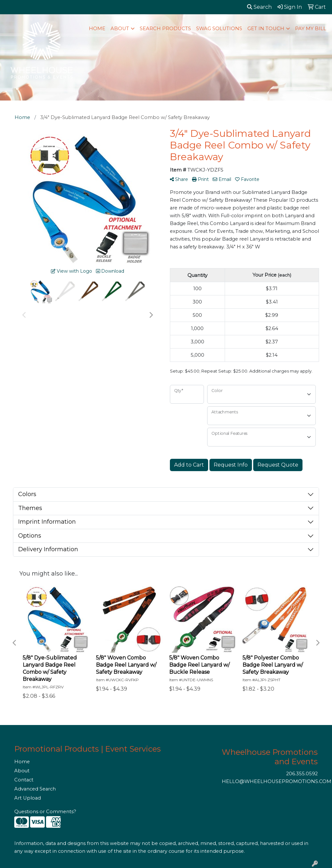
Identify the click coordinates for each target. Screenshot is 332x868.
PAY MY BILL (311, 29)
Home (22, 762)
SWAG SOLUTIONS (219, 29)
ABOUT (120, 29)
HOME (97, 29)
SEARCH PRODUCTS (165, 29)
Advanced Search (35, 789)
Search (259, 7)
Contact (24, 780)
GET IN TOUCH (266, 29)
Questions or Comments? (45, 812)
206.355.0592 (302, 774)
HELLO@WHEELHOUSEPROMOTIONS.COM (277, 781)
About (22, 771)
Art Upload (28, 798)
